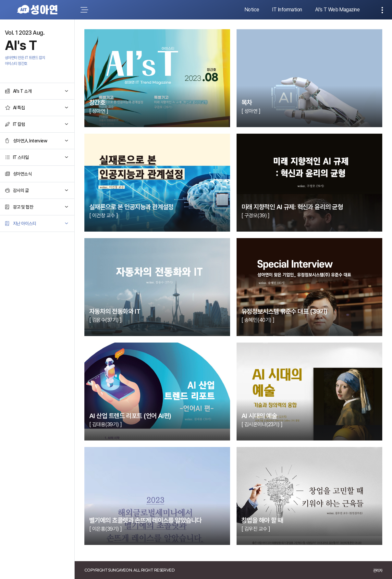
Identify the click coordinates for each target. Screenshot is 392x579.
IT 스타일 (21, 157)
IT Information (287, 10)
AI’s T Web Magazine (337, 10)
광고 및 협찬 (23, 207)
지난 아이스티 (24, 223)
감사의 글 (21, 190)
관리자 (378, 571)
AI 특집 (19, 108)
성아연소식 (22, 174)
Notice (252, 10)
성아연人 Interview (30, 141)
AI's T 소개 (22, 91)
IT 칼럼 (19, 124)
